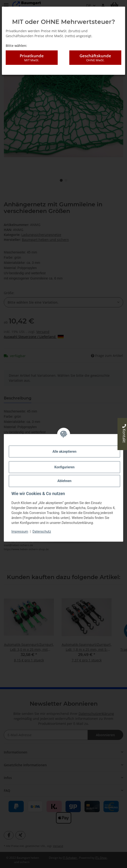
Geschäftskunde (95, 58)
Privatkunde (32, 58)
